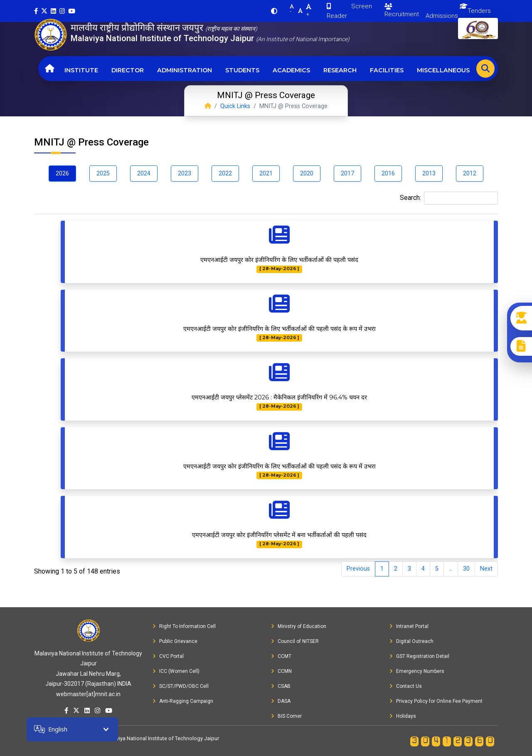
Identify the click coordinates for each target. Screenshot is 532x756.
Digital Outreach (411, 641)
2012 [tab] (470, 174)
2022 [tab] (225, 174)
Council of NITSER (295, 641)
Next (486, 569)
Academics (291, 70)
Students (242, 70)
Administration (185, 70)
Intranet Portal (409, 626)
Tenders (479, 11)
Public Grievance (175, 641)
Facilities (387, 70)
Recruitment (402, 11)
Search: (449, 198)
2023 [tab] (185, 174)
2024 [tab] (144, 174)
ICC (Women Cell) (176, 671)
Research (340, 70)
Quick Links (235, 106)
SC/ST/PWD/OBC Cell (181, 686)
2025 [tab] (103, 174)
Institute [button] (81, 70)
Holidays (403, 716)
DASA (281, 701)
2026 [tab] (62, 174)
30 (466, 569)
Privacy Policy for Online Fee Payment (436, 701)
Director (128, 70)
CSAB (281, 686)
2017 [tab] (347, 174)
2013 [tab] (429, 174)
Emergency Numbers (417, 671)
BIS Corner (286, 716)
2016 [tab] (388, 174)
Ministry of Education (299, 626)
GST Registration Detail (419, 656)
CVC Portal (168, 656)
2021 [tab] (266, 174)
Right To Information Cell (184, 626)
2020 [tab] (307, 174)
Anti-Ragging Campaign (183, 701)
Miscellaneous (443, 70)
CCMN (281, 671)
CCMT (281, 656)
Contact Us (406, 686)
